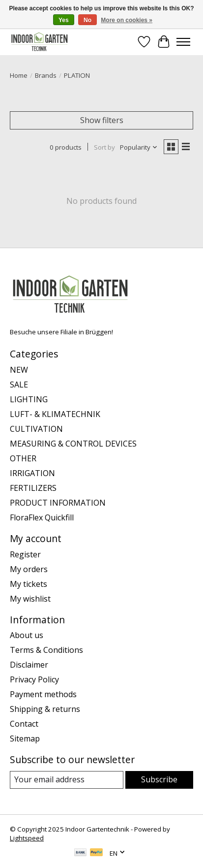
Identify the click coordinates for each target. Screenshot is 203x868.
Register (25, 554)
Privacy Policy (34, 679)
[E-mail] (67, 780)
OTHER (23, 458)
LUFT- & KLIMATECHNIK (55, 414)
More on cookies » (127, 20)
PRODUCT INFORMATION (58, 503)
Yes (64, 20)
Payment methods (43, 694)
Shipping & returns (45, 709)
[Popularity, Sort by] (139, 147)
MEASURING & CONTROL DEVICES (73, 444)
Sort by (104, 147)
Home (19, 75)
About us (27, 635)
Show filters (102, 120)
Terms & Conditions (46, 650)
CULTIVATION (36, 429)
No (87, 20)
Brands (46, 75)
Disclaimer (29, 665)
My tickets (29, 584)
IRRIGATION (32, 473)
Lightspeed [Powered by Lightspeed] (27, 838)
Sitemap (25, 739)
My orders (29, 569)
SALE (19, 385)
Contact (24, 724)
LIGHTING (29, 399)
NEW (19, 370)
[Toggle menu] (183, 42)
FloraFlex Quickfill (42, 517)
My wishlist (30, 599)
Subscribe (159, 779)
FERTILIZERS (33, 488)
